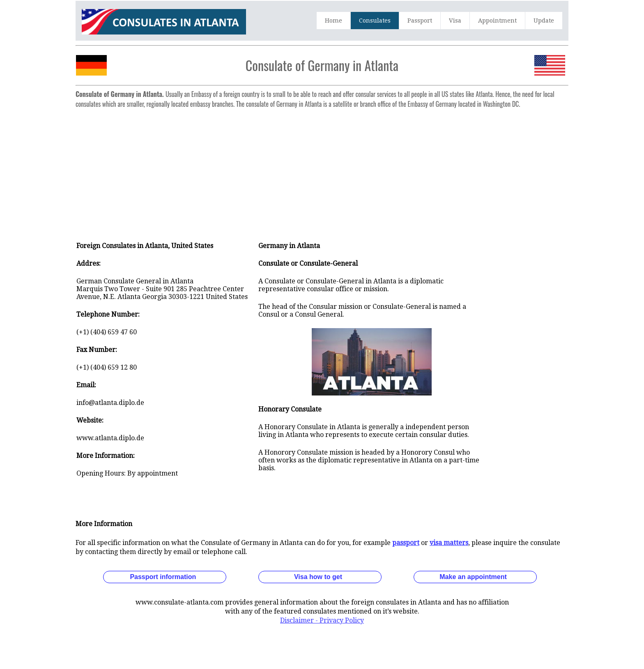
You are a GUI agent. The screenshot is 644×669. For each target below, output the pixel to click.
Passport (420, 21)
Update (544, 21)
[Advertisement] (322, 169)
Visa (455, 21)
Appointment (497, 21)
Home (333, 21)
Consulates (375, 21)
